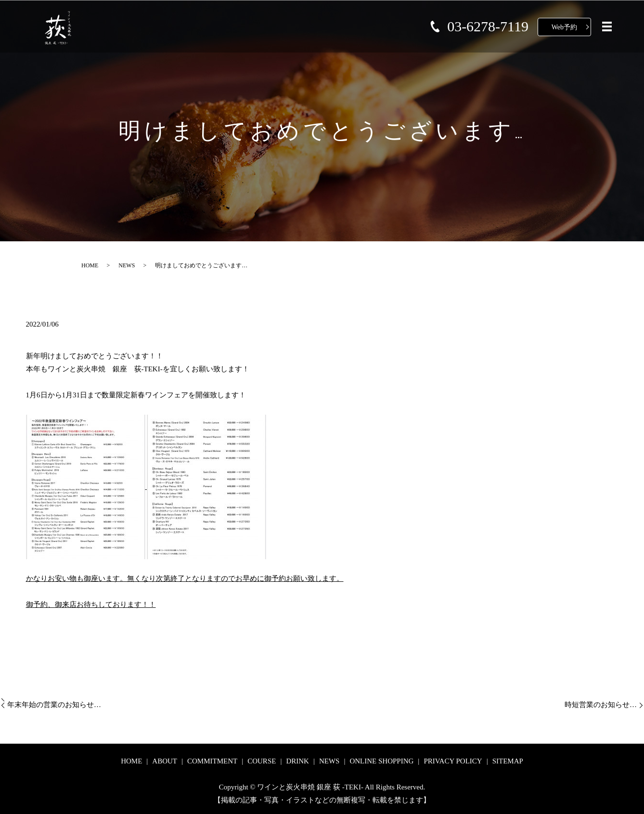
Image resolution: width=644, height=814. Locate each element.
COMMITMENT (212, 761)
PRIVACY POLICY (453, 761)
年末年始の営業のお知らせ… (54, 705)
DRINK (297, 761)
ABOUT (165, 761)
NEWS (127, 265)
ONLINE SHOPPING (381, 761)
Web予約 (564, 27)
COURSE (262, 761)
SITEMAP (508, 761)
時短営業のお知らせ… (601, 705)
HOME (90, 265)
